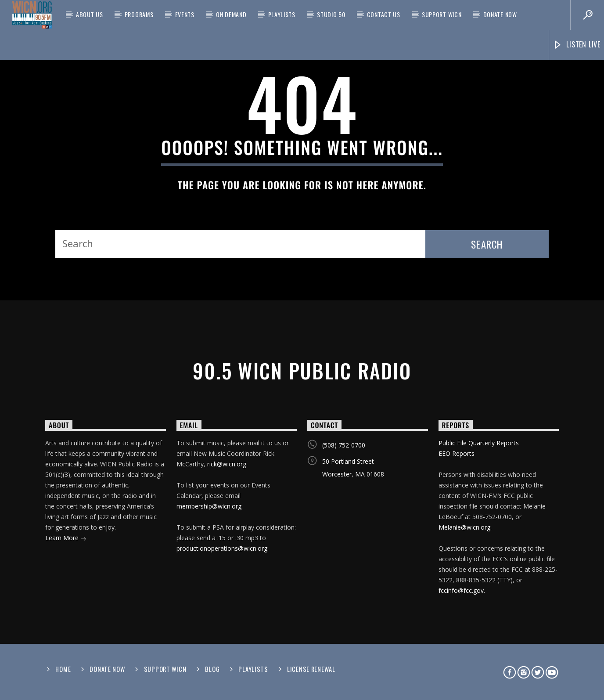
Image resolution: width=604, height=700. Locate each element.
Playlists (282, 14)
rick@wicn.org (227, 464)
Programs (139, 14)
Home (63, 669)
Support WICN (442, 14)
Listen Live (577, 45)
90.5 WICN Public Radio (302, 370)
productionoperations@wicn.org (222, 548)
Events (185, 14)
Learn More (66, 539)
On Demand (231, 14)
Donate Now (500, 14)
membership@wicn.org (209, 506)
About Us (90, 14)
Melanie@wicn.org (464, 527)
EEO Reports (457, 453)
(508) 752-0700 (344, 445)
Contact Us (384, 14)
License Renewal (311, 669)
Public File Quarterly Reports (479, 443)
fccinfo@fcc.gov (461, 590)
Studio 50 (331, 14)
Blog (212, 669)
